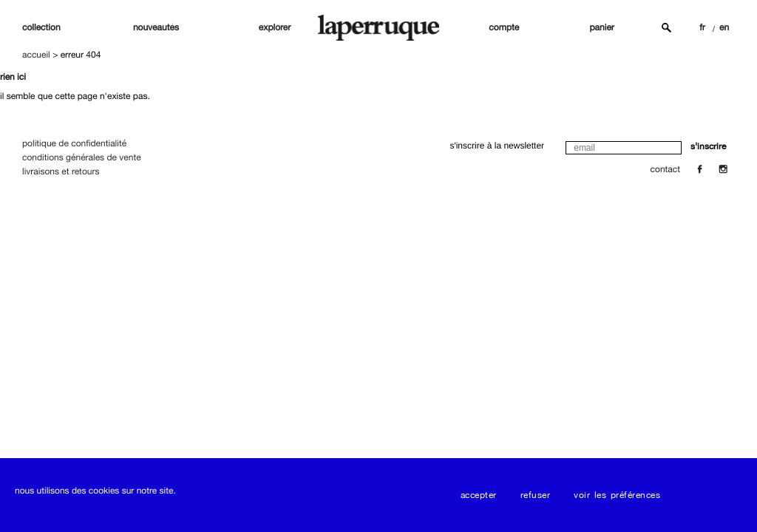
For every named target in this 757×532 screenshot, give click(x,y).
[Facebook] (699, 169)
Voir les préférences (617, 495)
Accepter (479, 495)
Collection (41, 27)
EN (724, 27)
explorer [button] (275, 27)
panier (602, 27)
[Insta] (723, 169)
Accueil (36, 55)
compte (504, 27)
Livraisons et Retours (61, 171)
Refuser (536, 495)
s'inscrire (708, 146)
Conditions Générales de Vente (82, 157)
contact (665, 169)
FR (702, 27)
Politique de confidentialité (74, 143)
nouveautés (156, 27)
